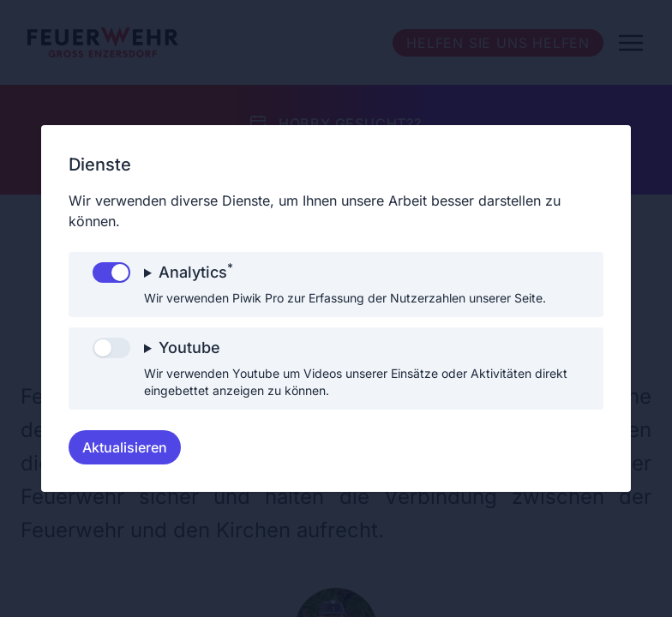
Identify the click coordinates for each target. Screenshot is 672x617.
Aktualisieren (125, 447)
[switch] (111, 273)
